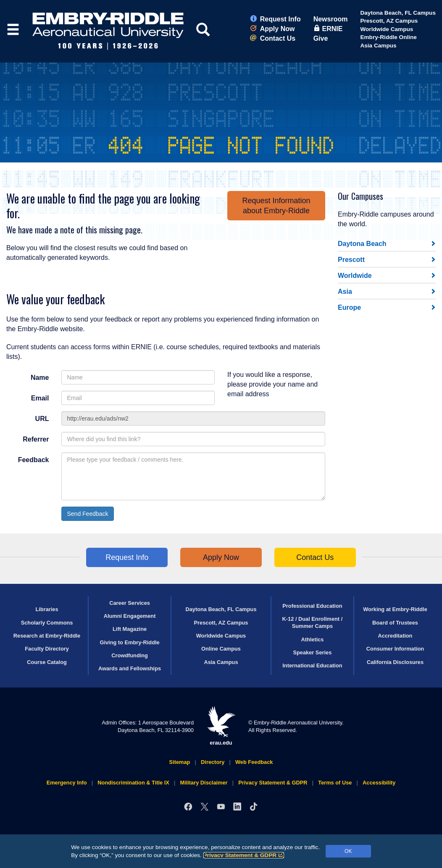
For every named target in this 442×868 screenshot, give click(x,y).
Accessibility (379, 783)
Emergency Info (67, 783)
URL (42, 419)
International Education (312, 665)
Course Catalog (47, 662)
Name (40, 378)
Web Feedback (254, 762)
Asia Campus (378, 46)
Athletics (312, 639)
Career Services (130, 603)
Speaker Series (313, 652)
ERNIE (328, 29)
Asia (345, 292)
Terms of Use (335, 783)
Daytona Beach (362, 244)
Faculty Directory (47, 649)
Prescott (351, 260)
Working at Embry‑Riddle (395, 609)
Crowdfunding (130, 655)
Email (40, 398)
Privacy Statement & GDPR (244, 855)
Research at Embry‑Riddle (47, 636)
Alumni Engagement (130, 616)
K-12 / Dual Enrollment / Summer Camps (313, 622)
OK (348, 851)
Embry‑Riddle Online (388, 37)
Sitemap (180, 762)
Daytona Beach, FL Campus (398, 13)
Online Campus (221, 649)
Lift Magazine (130, 629)
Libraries (47, 609)
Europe (349, 307)
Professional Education (312, 606)
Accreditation (395, 636)
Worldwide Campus (387, 29)
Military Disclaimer (204, 783)
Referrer (36, 439)
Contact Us (273, 38)
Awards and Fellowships (130, 668)
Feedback (34, 460)
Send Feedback (87, 514)
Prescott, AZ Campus (389, 21)
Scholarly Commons (47, 623)
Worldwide (355, 276)
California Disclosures (395, 662)
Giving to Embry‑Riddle (129, 642)
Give (321, 38)
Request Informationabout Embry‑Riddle (276, 206)
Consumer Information (395, 649)
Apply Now (272, 29)
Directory (213, 762)
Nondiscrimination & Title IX (133, 783)
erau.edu (221, 726)
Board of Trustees (395, 623)
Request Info (275, 19)
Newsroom (331, 19)
